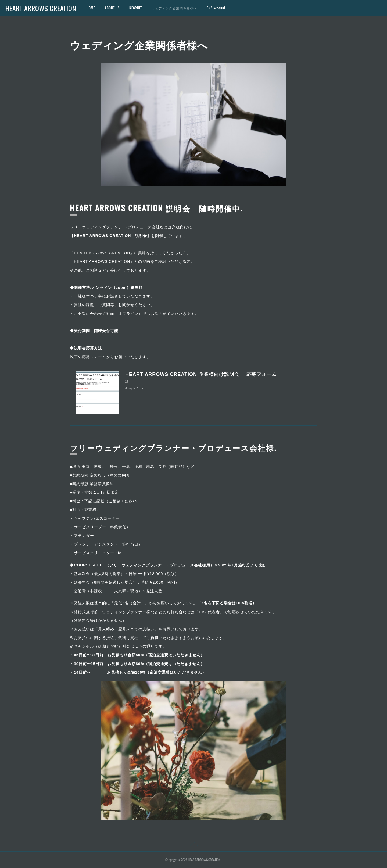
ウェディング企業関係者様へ (174, 8)
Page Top (193, 845)
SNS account (216, 8)
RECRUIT (136, 8)
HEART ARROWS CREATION (41, 8)
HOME (91, 8)
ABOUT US (112, 8)
